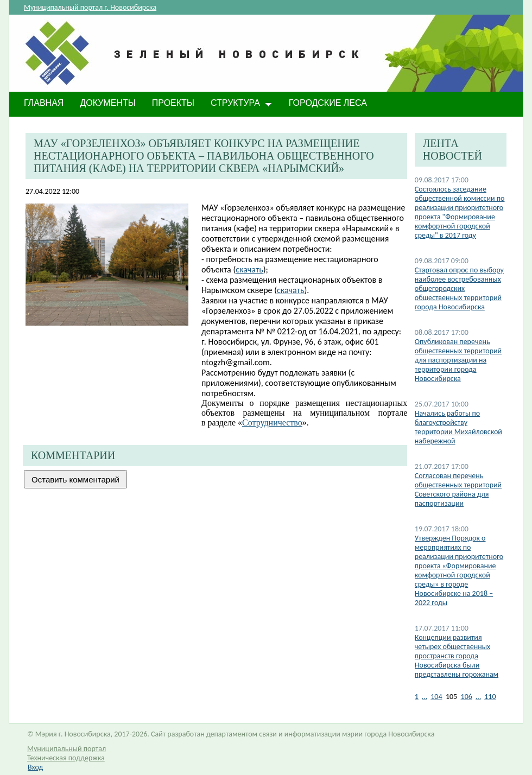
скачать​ (290, 290)
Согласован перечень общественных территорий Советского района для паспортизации (458, 490)
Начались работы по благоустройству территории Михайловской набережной (458, 427)
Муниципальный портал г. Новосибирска (90, 7)
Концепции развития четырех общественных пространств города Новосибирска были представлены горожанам (457, 656)
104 (436, 697)
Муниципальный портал (66, 749)
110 (490, 697)
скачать (249, 269)
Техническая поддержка (66, 758)
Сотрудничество (272, 423)
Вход (35, 767)
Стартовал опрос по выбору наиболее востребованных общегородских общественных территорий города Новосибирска (459, 288)
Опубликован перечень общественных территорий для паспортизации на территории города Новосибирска (458, 360)
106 (467, 697)
